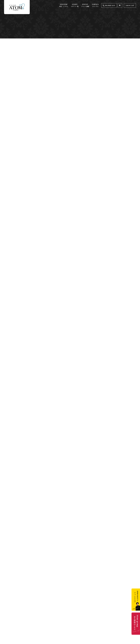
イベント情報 (85, 6)
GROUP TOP (130, 5)
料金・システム (64, 6)
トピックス (95, 6)
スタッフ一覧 (75, 6)
